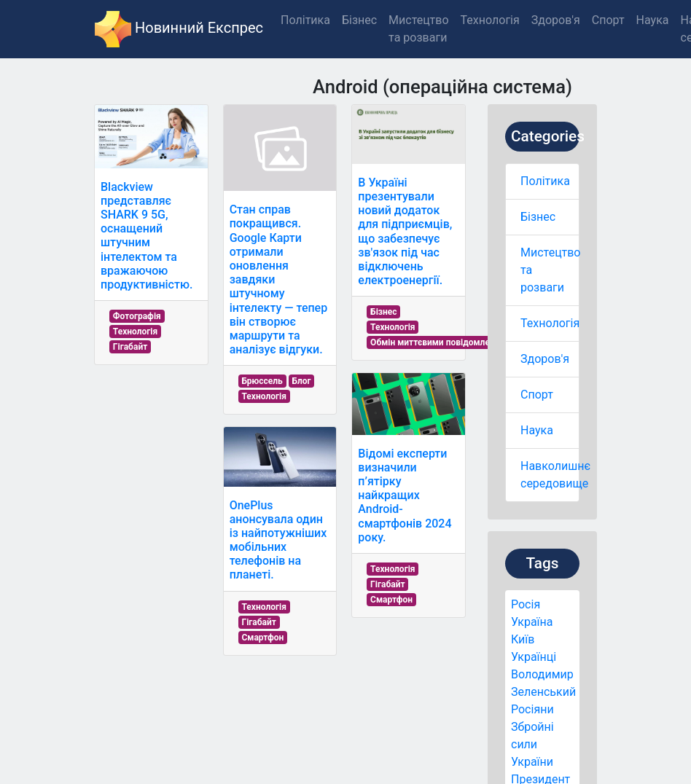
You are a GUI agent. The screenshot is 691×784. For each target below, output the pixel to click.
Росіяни (532, 709)
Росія (526, 604)
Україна (532, 622)
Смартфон (262, 638)
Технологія (550, 323)
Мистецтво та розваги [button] (418, 29)
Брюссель (262, 381)
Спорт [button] (608, 20)
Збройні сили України (532, 744)
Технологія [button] (490, 20)
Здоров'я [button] (556, 20)
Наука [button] (653, 20)
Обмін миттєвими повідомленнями (443, 342)
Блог (301, 381)
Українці (534, 657)
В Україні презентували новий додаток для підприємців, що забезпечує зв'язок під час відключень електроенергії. (405, 231)
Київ (523, 639)
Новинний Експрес (179, 29)
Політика (545, 181)
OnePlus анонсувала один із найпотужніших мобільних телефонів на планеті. (278, 540)
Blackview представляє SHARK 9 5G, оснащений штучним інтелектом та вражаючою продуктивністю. (147, 236)
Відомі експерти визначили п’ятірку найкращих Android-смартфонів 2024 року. (405, 495)
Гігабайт (130, 347)
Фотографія (137, 316)
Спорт (537, 395)
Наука (537, 430)
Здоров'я (545, 359)
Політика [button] (305, 20)
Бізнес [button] (359, 20)
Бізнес (538, 217)
